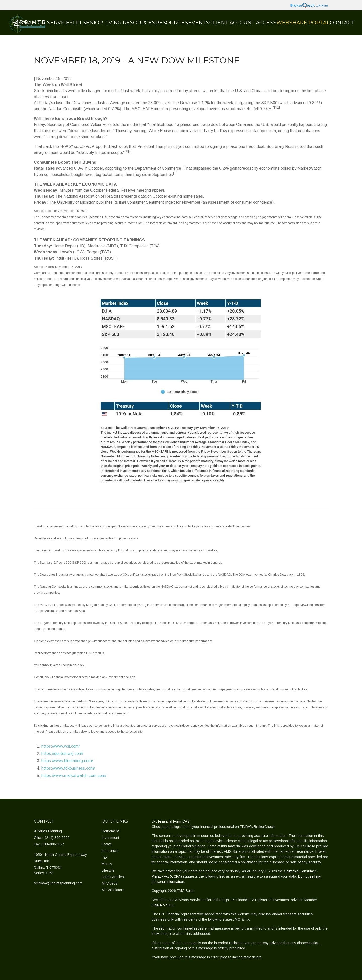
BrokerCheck (264, 827)
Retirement (110, 831)
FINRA (157, 905)
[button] (70, 23)
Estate (107, 844)
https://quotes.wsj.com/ (62, 754)
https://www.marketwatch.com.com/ (74, 775)
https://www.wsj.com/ (61, 746)
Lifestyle (108, 870)
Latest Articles (113, 877)
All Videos (109, 883)
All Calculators (113, 890)
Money (107, 864)
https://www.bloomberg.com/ (67, 761)
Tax (104, 857)
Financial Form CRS (174, 821)
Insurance (110, 851)
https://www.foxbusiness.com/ (68, 768)
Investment (110, 838)
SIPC (170, 905)
